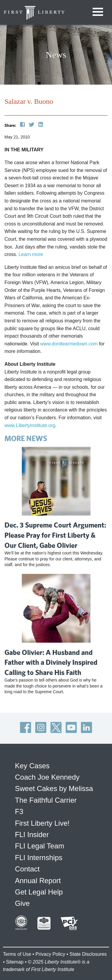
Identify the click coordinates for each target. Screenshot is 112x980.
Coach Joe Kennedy (47, 777)
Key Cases (32, 766)
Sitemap (15, 962)
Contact (27, 869)
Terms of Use (17, 954)
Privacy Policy (50, 954)
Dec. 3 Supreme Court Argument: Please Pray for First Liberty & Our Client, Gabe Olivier (55, 535)
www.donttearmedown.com (69, 344)
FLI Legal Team (40, 846)
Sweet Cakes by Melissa (54, 788)
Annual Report (38, 881)
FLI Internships (39, 858)
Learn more (31, 254)
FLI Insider (32, 835)
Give (22, 903)
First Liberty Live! (42, 823)
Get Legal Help (39, 892)
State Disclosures (88, 954)
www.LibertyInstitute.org (30, 425)
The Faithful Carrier (46, 800)
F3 (19, 811)
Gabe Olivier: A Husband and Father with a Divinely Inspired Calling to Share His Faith (51, 662)
